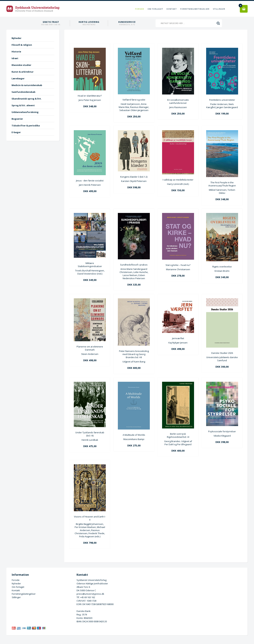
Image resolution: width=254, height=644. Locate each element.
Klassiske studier (21, 65)
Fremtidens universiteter (222, 100)
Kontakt (172, 9)
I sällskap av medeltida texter (178, 180)
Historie (16, 52)
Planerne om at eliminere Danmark (90, 348)
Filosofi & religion (22, 45)
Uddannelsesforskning (25, 112)
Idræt (15, 58)
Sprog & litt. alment (23, 105)
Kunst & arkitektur (23, 72)
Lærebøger (18, 78)
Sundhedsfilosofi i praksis (134, 265)
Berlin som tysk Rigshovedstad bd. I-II (178, 435)
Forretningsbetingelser (195, 9)
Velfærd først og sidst (134, 100)
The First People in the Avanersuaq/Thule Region (222, 184)
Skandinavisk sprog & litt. (27, 99)
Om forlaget (155, 9)
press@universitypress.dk (90, 594)
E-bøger (16, 132)
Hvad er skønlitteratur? (90, 96)
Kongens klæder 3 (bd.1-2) (134, 177)
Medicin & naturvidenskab (27, 85)
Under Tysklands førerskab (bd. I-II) (90, 434)
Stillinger (219, 9)
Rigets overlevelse (222, 267)
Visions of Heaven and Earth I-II (90, 518)
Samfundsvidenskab (23, 92)
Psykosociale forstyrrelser (222, 431)
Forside (140, 9)
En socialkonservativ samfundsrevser (178, 101)
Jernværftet (178, 338)
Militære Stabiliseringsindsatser (90, 265)
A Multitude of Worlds (134, 435)
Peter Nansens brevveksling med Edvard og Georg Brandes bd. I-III (134, 354)
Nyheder (17, 38)
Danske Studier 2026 (222, 353)
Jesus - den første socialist (90, 181)
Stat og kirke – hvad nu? (178, 265)
